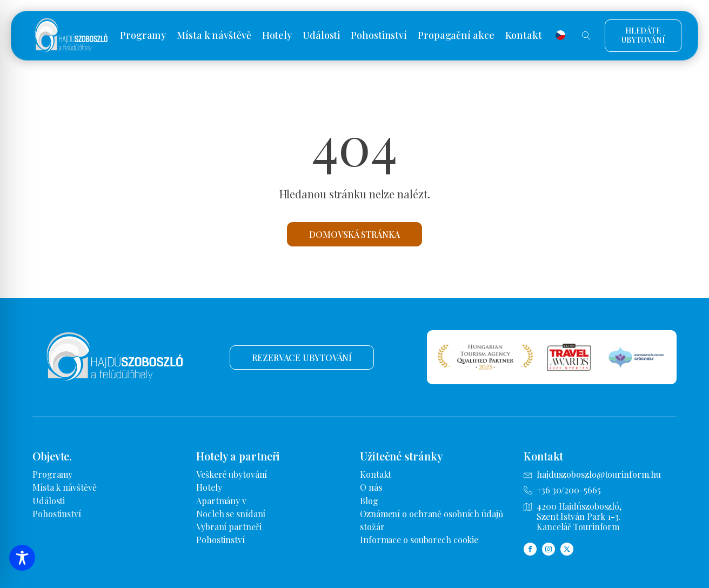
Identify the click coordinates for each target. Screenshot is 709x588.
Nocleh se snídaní (231, 514)
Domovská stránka (354, 234)
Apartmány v (221, 501)
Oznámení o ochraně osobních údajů (432, 514)
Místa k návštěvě (214, 36)
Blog (369, 501)
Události (321, 36)
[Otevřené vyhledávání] (586, 36)
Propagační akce (456, 36)
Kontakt (524, 36)
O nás (371, 487)
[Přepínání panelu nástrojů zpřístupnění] (22, 558)
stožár (372, 527)
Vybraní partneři (229, 527)
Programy (143, 36)
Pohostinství (379, 36)
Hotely (277, 36)
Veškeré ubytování (232, 474)
